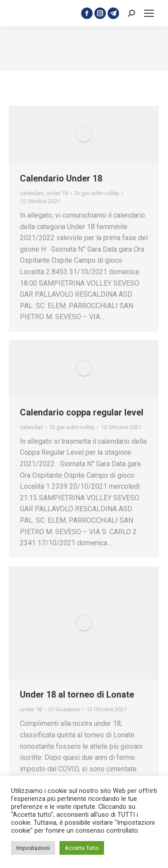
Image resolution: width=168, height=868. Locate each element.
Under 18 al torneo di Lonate (77, 694)
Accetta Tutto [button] (82, 848)
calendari (32, 193)
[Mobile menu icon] (149, 13)
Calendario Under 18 (61, 178)
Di (97, 193)
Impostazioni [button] (33, 848)
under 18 (57, 193)
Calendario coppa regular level (82, 412)
